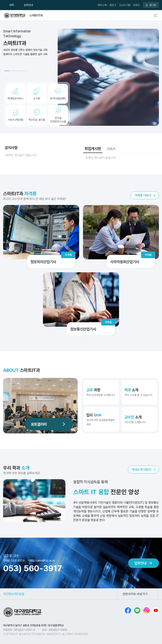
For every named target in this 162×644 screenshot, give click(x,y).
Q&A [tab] (111, 148)
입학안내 (28, 5)
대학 (12, 5)
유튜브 (136, 5)
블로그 (113, 5)
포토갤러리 (39, 424)
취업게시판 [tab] (93, 148)
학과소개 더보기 (142, 470)
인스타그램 (125, 5)
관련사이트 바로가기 (135, 594)
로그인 (153, 5)
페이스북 (102, 5)
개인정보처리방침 (14, 594)
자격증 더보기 (143, 195)
